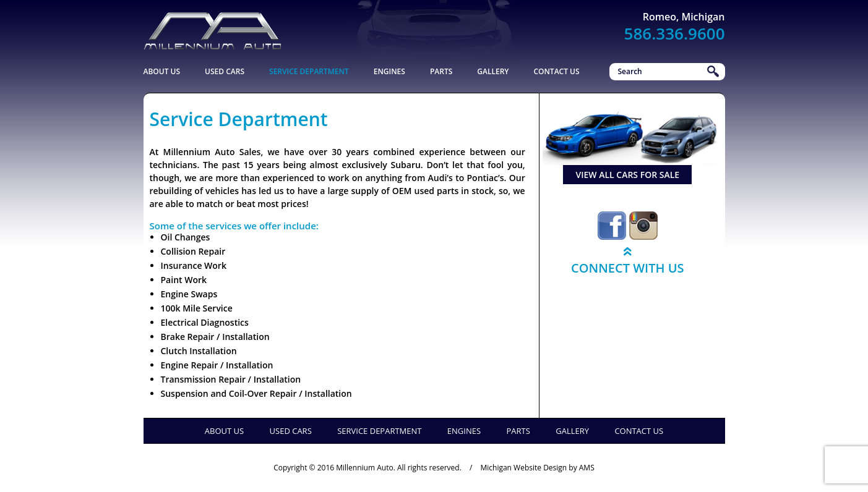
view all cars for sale (627, 175)
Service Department (309, 71)
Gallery (493, 71)
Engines (389, 71)
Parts (441, 71)
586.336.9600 (675, 33)
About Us (162, 71)
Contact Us (556, 71)
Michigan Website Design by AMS (537, 468)
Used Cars (225, 71)
